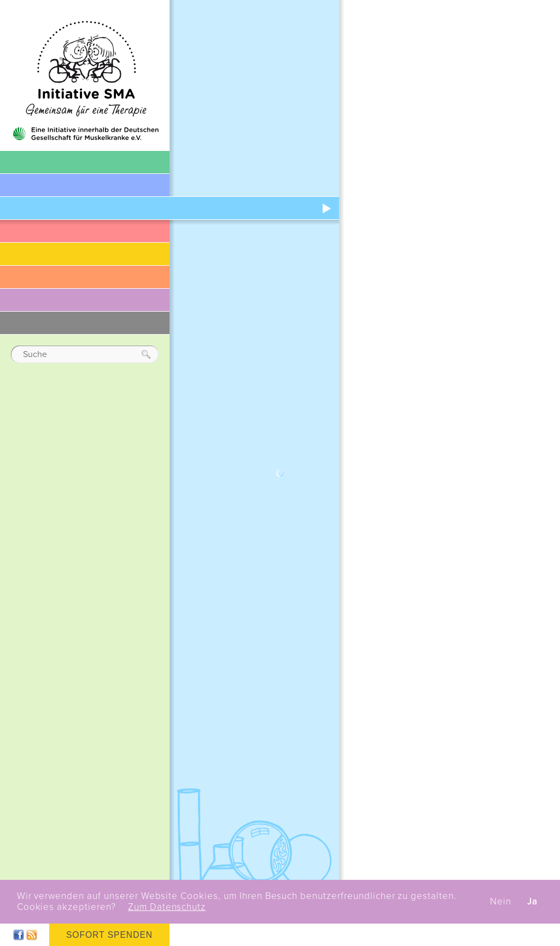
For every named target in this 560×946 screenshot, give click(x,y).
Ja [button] (532, 902)
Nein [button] (501, 902)
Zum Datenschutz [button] (167, 907)
